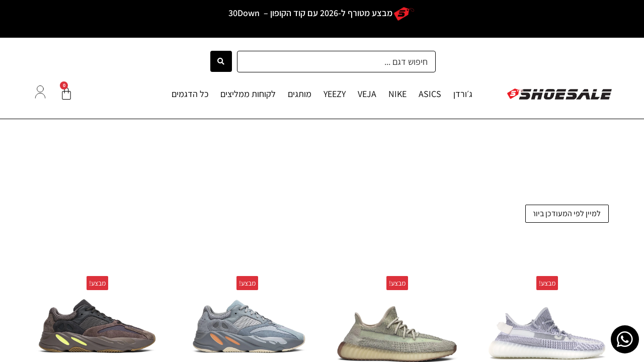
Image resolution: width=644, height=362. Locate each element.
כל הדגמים (190, 94)
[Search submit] (221, 61)
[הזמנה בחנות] (567, 214)
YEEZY (335, 94)
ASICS (430, 94)
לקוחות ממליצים (248, 94)
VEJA (367, 94)
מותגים (300, 94)
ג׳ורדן (463, 94)
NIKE (397, 94)
